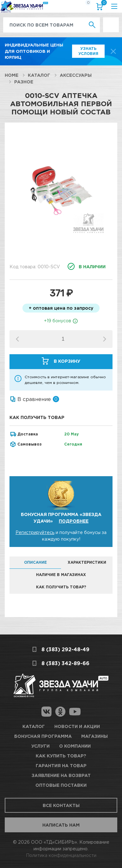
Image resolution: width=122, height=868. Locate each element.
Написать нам (61, 825)
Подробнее (74, 521)
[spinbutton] (63, 339)
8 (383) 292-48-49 (65, 649)
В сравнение (34, 399)
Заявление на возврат (61, 775)
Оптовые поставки (61, 785)
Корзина (103, 4)
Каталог (39, 75)
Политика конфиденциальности (61, 855)
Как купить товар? (61, 756)
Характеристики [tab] (87, 562)
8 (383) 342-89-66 (65, 663)
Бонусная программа (43, 736)
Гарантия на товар (61, 765)
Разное (24, 82)
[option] (61, 191)
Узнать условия (88, 51)
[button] (105, 339)
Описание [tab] (35, 562)
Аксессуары (76, 75)
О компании (75, 746)
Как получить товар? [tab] (61, 587)
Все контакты (61, 805)
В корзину (67, 361)
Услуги (40, 746)
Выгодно (111, 21)
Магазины (95, 736)
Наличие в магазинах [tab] (61, 575)
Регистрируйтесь (35, 532)
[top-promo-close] (113, 51)
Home (12, 75)
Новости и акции (77, 726)
